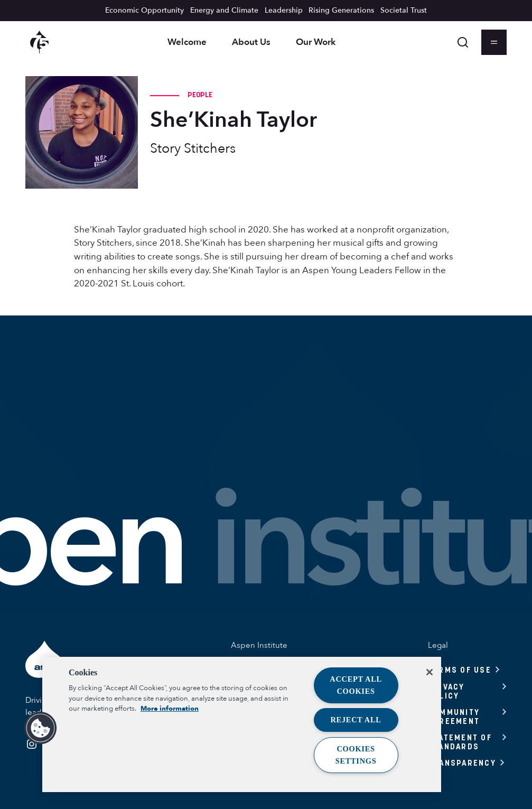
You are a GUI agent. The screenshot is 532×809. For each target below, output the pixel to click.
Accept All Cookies (356, 685)
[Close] (430, 672)
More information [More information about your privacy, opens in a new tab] (170, 709)
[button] (41, 728)
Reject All (356, 720)
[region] (242, 724)
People (200, 95)
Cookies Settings (356, 755)
